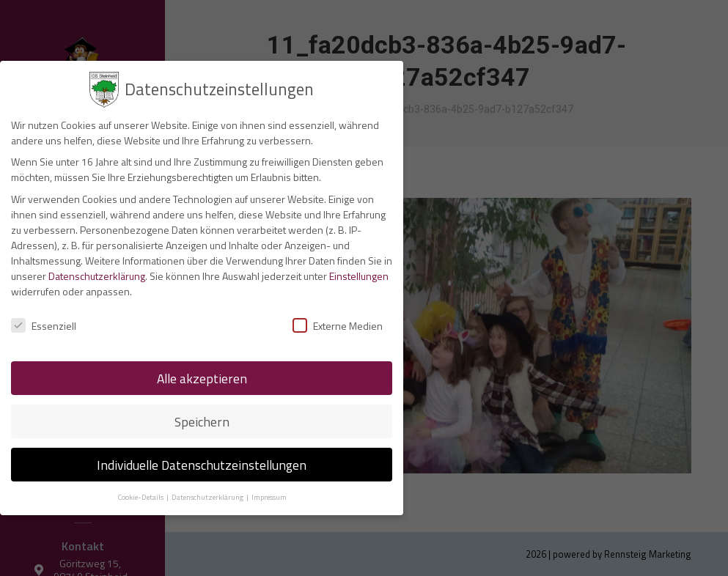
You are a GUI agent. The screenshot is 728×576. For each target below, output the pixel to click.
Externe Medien (338, 322)
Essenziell (44, 322)
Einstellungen (359, 272)
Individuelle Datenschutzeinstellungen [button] (202, 461)
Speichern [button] (202, 418)
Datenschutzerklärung (97, 272)
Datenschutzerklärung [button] (208, 494)
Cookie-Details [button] (141, 494)
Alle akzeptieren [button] (202, 375)
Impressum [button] (269, 494)
